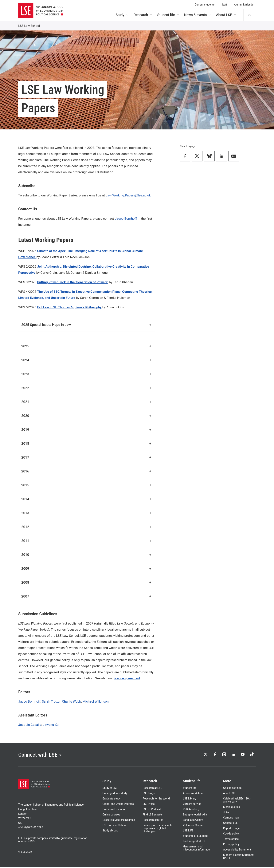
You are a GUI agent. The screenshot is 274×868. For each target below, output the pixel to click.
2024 (87, 360)
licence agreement (127, 678)
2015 (87, 485)
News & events (198, 15)
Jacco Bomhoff (126, 219)
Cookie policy (231, 834)
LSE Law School (29, 26)
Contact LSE (230, 824)
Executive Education (114, 810)
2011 (87, 541)
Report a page (231, 829)
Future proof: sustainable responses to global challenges (157, 829)
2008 (87, 582)
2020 (87, 416)
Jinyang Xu (51, 725)
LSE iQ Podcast (152, 810)
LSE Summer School (115, 826)
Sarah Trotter (51, 701)
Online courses (111, 815)
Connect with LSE (42, 755)
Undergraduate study (115, 794)
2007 (87, 596)
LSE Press (149, 805)
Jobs (226, 813)
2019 (87, 430)
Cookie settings (232, 789)
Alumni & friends (244, 5)
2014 (87, 499)
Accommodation (193, 794)
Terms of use (231, 840)
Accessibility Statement (237, 850)
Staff (224, 5)
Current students (205, 5)
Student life (168, 15)
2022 (87, 388)
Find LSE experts (153, 815)
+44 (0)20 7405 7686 (31, 828)
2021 (87, 402)
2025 (87, 346)
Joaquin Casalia (30, 725)
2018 (87, 443)
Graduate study (112, 799)
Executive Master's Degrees (119, 821)
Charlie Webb (72, 701)
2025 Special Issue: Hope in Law (87, 325)
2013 (87, 513)
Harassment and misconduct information (197, 849)
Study (122, 15)
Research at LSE (152, 789)
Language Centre (193, 821)
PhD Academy (191, 810)
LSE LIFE (188, 831)
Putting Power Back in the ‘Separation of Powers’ (73, 282)
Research (143, 15)
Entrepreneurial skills (195, 815)
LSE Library (190, 799)
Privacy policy (231, 845)
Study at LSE (110, 789)
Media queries (232, 808)
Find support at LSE (194, 842)
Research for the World (156, 799)
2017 (87, 457)
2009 (87, 568)
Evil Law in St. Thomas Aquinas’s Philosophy (69, 307)
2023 (87, 374)
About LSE (226, 15)
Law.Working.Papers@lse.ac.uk (128, 195)
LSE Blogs (149, 794)
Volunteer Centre (193, 826)
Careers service (192, 805)
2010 (87, 555)
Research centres (153, 821)
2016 (87, 471)
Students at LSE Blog (195, 837)
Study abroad (110, 831)
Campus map (231, 819)
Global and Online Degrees (118, 805)
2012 (87, 527)
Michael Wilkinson (96, 701)
